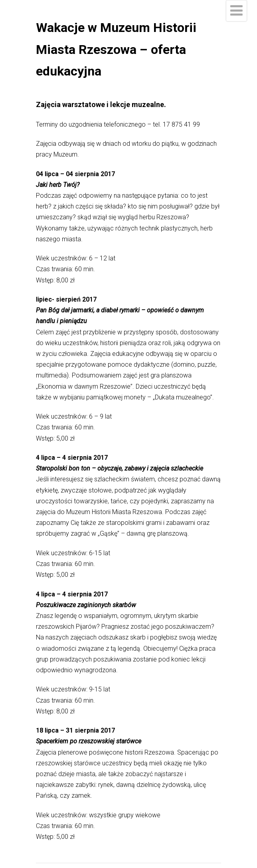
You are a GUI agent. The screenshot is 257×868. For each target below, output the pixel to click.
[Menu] (236, 11)
